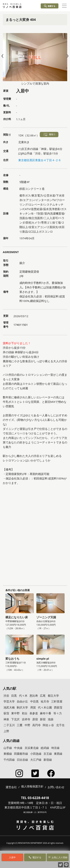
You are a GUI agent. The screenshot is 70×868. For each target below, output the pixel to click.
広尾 (43, 696)
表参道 (34, 713)
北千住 (60, 725)
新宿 (43, 719)
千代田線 (9, 760)
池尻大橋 (9, 707)
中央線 (18, 748)
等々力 (58, 713)
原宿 (35, 719)
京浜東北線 (32, 748)
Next (67, 56)
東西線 (58, 754)
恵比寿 (34, 696)
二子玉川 (9, 725)
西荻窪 (58, 707)
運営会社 (11, 787)
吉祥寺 (26, 719)
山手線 (8, 748)
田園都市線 (21, 754)
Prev (3, 56)
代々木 (23, 696)
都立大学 (53, 696)
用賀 (33, 707)
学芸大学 (9, 701)
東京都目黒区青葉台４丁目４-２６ (40, 160)
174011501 (21, 325)
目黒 (14, 696)
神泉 (6, 719)
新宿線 (48, 760)
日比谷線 (22, 760)
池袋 (51, 719)
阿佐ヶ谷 (48, 725)
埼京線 (55, 748)
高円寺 (36, 725)
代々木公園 (45, 707)
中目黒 (34, 701)
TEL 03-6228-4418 (35, 798)
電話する (35, 857)
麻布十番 (46, 713)
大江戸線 (36, 760)
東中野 (15, 713)
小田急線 (36, 754)
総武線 (45, 748)
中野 (27, 725)
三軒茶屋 (57, 701)
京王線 (48, 754)
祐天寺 (45, 701)
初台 (25, 713)
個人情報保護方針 (32, 786)
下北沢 (15, 719)
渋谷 (6, 696)
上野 (6, 731)
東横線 (8, 754)
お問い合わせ (56, 787)
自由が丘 (22, 701)
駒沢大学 (22, 707)
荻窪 (6, 713)
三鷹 (20, 725)
